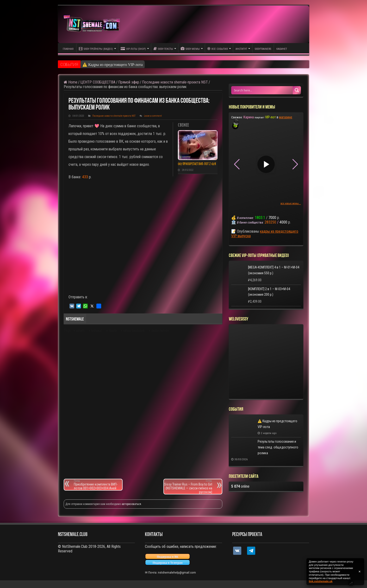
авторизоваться (131, 504)
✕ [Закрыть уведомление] (360, 572)
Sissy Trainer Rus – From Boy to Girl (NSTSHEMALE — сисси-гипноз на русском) (188, 487)
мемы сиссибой (134, 331)
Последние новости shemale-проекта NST (175, 82)
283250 (270, 222)
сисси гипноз (160, 331)
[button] (295, 164)
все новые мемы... (291, 203)
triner (113, 331)
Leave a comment (153, 116)
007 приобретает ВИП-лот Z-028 (197, 164)
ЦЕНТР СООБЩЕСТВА (98, 82)
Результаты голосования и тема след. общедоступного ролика (278, 447)
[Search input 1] (262, 90)
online (240, 486)
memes (80, 331)
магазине (286, 117)
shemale (96, 331)
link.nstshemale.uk (321, 581)
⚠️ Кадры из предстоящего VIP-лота (113, 65)
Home (71, 82)
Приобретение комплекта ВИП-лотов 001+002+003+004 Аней (98, 485)
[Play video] (266, 164)
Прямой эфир (129, 82)
